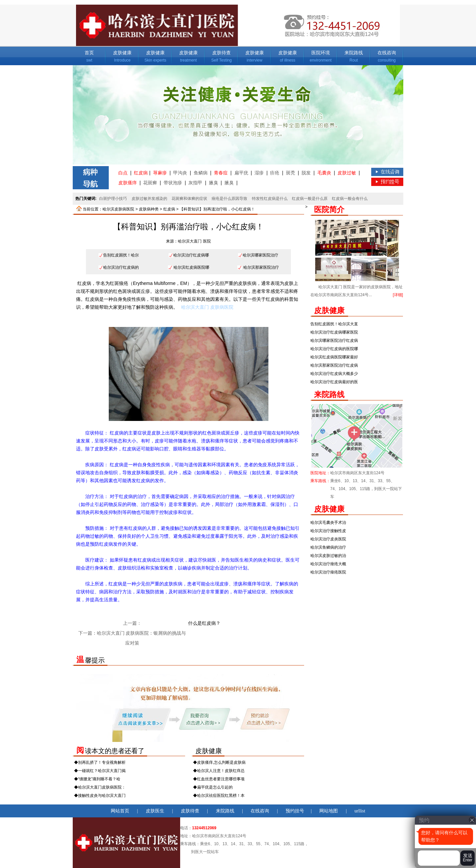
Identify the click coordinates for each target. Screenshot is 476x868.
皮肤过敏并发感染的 (149, 199)
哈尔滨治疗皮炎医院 (328, 539)
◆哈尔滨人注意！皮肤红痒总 (219, 771)
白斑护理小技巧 (113, 199)
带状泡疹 (173, 183)
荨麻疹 (160, 173)
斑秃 (291, 173)
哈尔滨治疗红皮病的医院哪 (334, 349)
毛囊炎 (324, 173)
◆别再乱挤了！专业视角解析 (100, 762)
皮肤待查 (221, 53)
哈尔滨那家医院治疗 (261, 267)
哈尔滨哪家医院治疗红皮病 (334, 341)
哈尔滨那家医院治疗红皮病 (334, 365)
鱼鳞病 (201, 173)
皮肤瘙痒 (128, 183)
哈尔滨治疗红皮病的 (121, 267)
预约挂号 (295, 811)
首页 (89, 53)
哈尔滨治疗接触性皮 (328, 531)
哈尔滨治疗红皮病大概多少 (334, 374)
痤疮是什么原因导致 (229, 199)
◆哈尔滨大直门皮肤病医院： (100, 787)
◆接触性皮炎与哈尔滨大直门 (100, 796)
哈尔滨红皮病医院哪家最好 (334, 357)
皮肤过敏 (347, 173)
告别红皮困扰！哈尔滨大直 (334, 324)
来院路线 (354, 53)
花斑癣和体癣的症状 (189, 199)
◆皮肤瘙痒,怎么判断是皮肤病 (219, 762)
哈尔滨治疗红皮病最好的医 (334, 382)
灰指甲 (195, 183)
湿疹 (259, 173)
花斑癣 (150, 183)
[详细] (398, 295)
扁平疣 (241, 173)
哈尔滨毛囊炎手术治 (328, 523)
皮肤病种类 (149, 209)
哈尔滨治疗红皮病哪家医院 (334, 332)
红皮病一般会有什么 (350, 199)
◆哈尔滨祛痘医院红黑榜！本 (219, 796)
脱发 (306, 173)
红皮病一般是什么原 (310, 199)
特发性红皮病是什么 (270, 199)
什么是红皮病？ (204, 623)
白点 (123, 173)
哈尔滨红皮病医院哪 (191, 267)
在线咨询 (387, 53)
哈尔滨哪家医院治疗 (260, 255)
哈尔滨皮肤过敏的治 (328, 556)
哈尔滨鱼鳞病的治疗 (328, 547)
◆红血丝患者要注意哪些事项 (219, 779)
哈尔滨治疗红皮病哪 (191, 255)
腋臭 (214, 183)
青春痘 (221, 173)
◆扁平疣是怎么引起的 (213, 787)
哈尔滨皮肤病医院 (118, 209)
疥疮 (275, 173)
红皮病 (141, 173)
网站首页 (120, 811)
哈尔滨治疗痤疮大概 (328, 564)
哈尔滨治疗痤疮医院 (328, 572)
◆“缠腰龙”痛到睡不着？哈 (97, 779)
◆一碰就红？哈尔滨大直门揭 (100, 771)
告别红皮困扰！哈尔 (121, 255)
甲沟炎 (180, 173)
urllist (360, 811)
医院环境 (321, 53)
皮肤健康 (122, 53)
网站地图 (329, 811)
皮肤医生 (155, 811)
